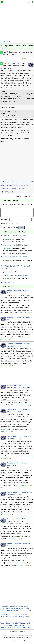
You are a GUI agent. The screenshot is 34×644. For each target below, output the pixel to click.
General (27, 608)
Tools (13, 612)
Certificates (14, 627)
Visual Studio (21, 612)
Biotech (8, 629)
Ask (2, 621)
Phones (18, 629)
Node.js (22, 610)
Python (3, 612)
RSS (9, 612)
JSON (8, 610)
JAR (29, 625)
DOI (13, 629)
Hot (7, 616)
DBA (17, 625)
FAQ (26, 616)
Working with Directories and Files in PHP (17, 182)
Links (27, 627)
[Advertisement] (17, 22)
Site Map (21, 619)
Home (3, 41)
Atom (15, 619)
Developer (10, 625)
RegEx (22, 627)
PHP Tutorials (8, 192)
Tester (3, 625)
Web (29, 612)
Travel (25, 629)
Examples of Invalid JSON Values (15, 237)
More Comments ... (7, 284)
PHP (8, 41)
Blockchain (5, 608)
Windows (23, 625)
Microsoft (15, 610)
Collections (19, 616)
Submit (21, 229)
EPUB (21, 608)
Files (6, 627)
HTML (3, 610)
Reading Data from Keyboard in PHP (16, 185)
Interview (4, 619)
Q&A (2, 629)
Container (14, 608)
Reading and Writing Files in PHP (14, 189)
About (12, 616)
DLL (2, 627)
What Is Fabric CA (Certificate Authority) (17, 277)
